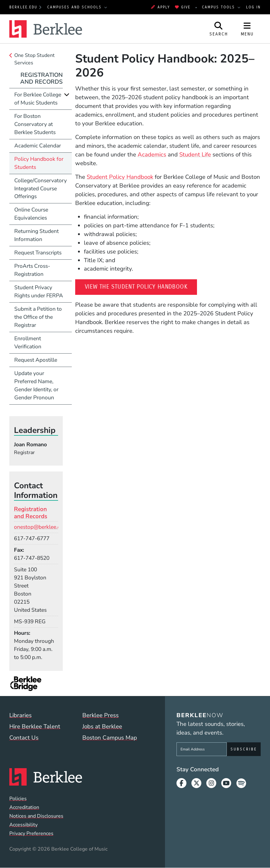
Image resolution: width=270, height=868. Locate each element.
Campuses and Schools (75, 7)
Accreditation (24, 807)
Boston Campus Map (110, 738)
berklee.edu (23, 7)
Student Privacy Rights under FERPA (39, 291)
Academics (152, 155)
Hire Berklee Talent (35, 726)
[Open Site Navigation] (247, 29)
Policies (18, 799)
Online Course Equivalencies (31, 214)
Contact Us (24, 738)
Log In (253, 7)
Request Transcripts (38, 253)
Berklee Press (101, 715)
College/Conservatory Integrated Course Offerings (41, 188)
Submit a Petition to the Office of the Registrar (38, 317)
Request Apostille (36, 360)
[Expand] (67, 95)
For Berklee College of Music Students (38, 99)
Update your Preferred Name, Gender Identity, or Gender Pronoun (36, 385)
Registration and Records (41, 78)
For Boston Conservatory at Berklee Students (35, 124)
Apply (160, 7)
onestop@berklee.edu (40, 527)
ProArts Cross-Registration (32, 270)
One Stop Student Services (34, 59)
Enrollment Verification (28, 342)
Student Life (195, 155)
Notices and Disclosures (36, 816)
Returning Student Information (37, 235)
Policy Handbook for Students (39, 163)
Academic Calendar (38, 146)
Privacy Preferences (31, 833)
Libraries (21, 715)
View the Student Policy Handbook (141, 286)
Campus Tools (219, 7)
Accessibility (23, 825)
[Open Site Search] (219, 29)
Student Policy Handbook (120, 177)
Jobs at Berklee (102, 726)
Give (183, 7)
